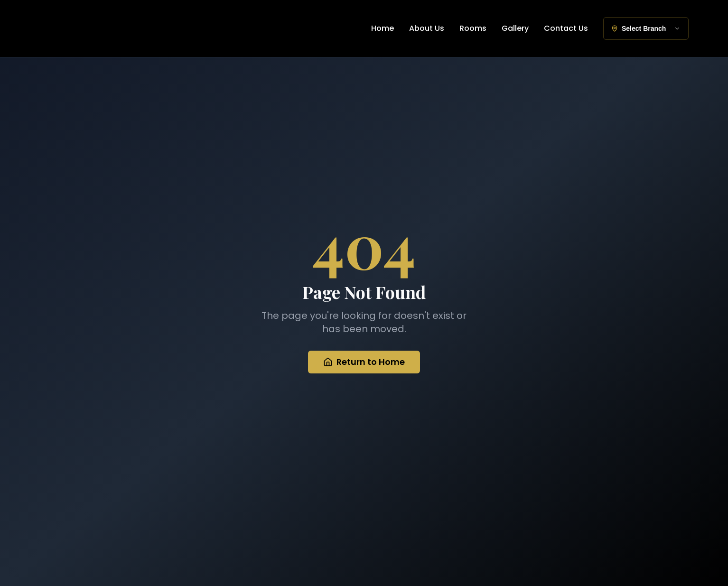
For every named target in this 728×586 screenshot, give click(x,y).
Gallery (515, 28)
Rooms (473, 28)
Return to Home (364, 363)
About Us (427, 28)
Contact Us (566, 28)
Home (383, 28)
